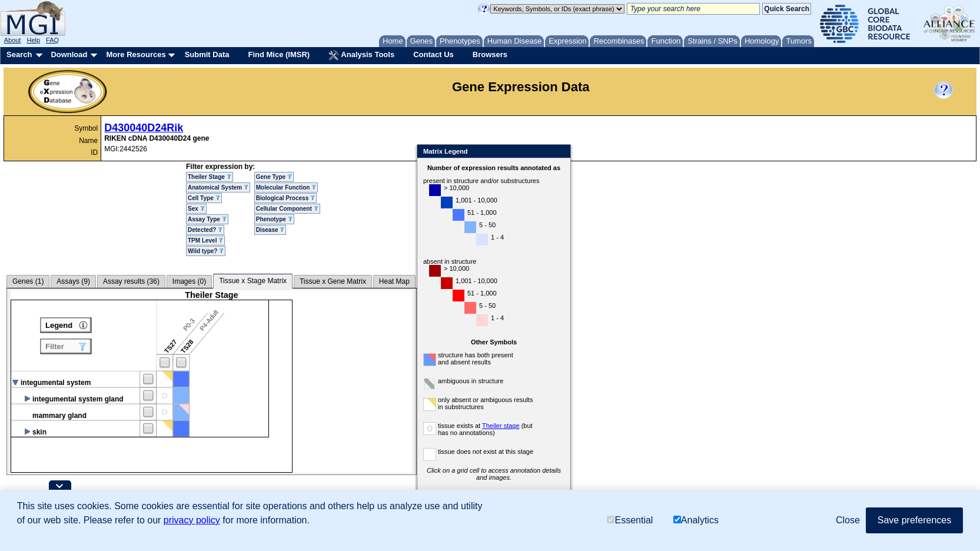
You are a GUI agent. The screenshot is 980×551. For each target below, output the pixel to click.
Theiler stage (501, 426)
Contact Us (433, 54)
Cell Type (204, 198)
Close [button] (848, 520)
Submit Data (207, 54)
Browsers (490, 54)
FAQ (52, 40)
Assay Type (207, 219)
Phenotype (274, 219)
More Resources (136, 54)
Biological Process (285, 198)
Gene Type (274, 177)
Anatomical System (218, 187)
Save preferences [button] (914, 520)
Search (19, 54)
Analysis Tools (361, 55)
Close (559, 152)
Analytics (696, 520)
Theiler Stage (210, 177)
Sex (196, 209)
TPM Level (205, 240)
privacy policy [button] (192, 520)
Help (33, 40)
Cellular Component (287, 209)
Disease (270, 230)
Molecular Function (286, 187)
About (13, 40)
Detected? (205, 230)
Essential (630, 520)
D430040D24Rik (144, 128)
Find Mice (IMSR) (279, 54)
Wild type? (206, 251)
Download (69, 54)
